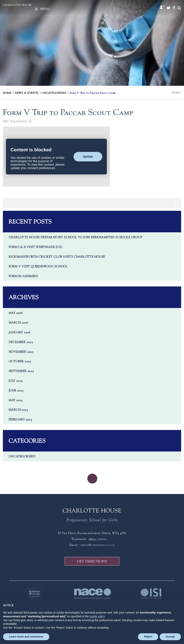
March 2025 (18, 410)
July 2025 (16, 381)
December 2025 (21, 342)
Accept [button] (170, 637)
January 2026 (19, 332)
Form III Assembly (23, 276)
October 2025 (20, 361)
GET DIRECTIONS (92, 561)
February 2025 (20, 419)
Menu (42, 9)
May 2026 (16, 313)
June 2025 (16, 390)
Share (176, 93)
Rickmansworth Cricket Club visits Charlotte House (57, 257)
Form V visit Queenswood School (38, 266)
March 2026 (18, 322)
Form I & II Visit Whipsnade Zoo (35, 247)
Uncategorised (22, 456)
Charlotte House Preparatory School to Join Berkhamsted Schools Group (75, 237)
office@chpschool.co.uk (97, 545)
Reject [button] (148, 637)
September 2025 (21, 371)
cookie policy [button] (97, 616)
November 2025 (21, 352)
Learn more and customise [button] (26, 637)
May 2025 (16, 400)
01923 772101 (98, 539)
